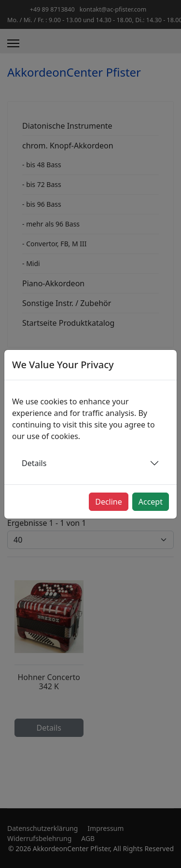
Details (34, 463)
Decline (109, 502)
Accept (151, 502)
